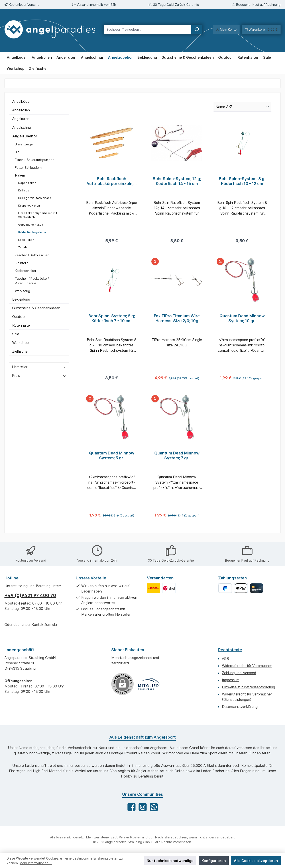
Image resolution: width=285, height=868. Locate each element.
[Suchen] (197, 29)
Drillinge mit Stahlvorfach (35, 198)
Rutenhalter (22, 325)
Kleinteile (22, 263)
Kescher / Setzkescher (32, 255)
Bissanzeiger (24, 144)
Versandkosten (130, 837)
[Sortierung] (242, 107)
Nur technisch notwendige (170, 861)
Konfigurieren (214, 861)
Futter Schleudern (28, 168)
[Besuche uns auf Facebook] (131, 807)
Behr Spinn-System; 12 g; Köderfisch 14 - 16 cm (177, 181)
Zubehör (24, 247)
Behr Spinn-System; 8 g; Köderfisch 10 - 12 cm (242, 181)
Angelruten (21, 119)
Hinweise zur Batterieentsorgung (248, 687)
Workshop (20, 343)
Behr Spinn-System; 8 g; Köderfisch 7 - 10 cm (112, 320)
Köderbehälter (26, 271)
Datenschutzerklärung (240, 707)
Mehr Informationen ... (36, 863)
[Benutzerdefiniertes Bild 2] (169, 588)
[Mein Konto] (226, 29)
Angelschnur (22, 127)
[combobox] (148, 29)
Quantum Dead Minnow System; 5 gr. (112, 458)
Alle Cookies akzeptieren (256, 861)
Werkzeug (22, 291)
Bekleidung (21, 299)
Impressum (231, 680)
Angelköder (21, 101)
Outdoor (19, 317)
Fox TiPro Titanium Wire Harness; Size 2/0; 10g (177, 320)
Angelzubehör (25, 136)
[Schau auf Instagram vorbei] (143, 807)
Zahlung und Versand (239, 673)
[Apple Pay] (241, 588)
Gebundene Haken (31, 225)
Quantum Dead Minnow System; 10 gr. (242, 320)
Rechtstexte (230, 650)
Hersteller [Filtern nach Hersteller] (39, 367)
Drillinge (24, 190)
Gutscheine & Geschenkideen (36, 308)
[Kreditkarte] (256, 588)
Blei (18, 152)
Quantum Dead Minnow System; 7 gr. (177, 458)
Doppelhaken (27, 183)
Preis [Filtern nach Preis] (39, 376)
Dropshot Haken (29, 206)
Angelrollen (21, 110)
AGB (226, 659)
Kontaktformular (45, 625)
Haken (20, 175)
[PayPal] (225, 588)
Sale (16, 334)
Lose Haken (26, 240)
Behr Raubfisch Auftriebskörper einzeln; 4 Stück (112, 181)
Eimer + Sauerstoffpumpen (35, 160)
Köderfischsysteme (32, 232)
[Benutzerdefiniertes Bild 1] (154, 588)
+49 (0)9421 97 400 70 (30, 595)
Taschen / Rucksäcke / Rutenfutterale (32, 281)
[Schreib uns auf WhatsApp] (154, 807)
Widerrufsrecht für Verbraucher (247, 666)
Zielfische (20, 351)
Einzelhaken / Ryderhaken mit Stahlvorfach (38, 215)
